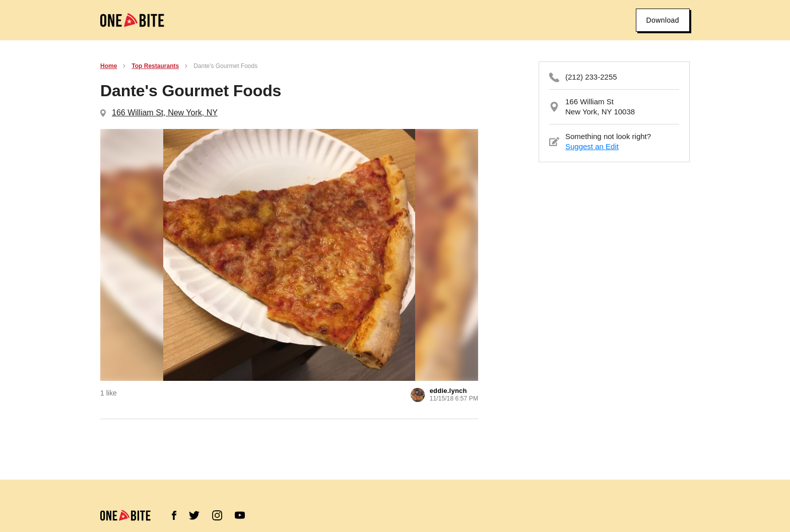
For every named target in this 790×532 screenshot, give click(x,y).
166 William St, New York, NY (165, 113)
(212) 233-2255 (591, 77)
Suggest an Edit (592, 146)
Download (663, 20)
